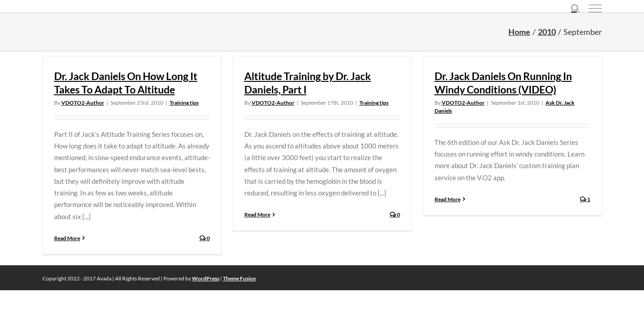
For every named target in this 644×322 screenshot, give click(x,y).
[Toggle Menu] (595, 8)
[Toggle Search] (575, 8)
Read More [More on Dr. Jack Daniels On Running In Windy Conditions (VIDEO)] (448, 199)
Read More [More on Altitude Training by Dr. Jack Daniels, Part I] (257, 214)
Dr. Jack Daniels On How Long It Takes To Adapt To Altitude (126, 83)
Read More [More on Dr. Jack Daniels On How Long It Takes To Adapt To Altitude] (67, 238)
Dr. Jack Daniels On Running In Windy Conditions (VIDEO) (503, 83)
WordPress (206, 278)
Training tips (184, 103)
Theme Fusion (239, 278)
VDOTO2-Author (83, 103)
